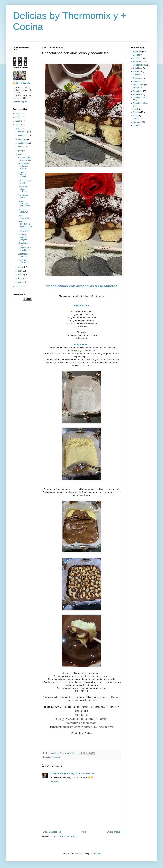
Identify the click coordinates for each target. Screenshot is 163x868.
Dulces (136, 71)
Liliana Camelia (23, 83)
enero (21, 282)
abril (20, 271)
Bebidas (137, 55)
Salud (136, 116)
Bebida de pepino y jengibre (23, 237)
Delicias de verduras (23, 211)
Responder (54, 781)
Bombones (56, 757)
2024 (18, 117)
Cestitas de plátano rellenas (23, 189)
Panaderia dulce (140, 98)
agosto (21, 147)
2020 (18, 287)
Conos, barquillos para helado (24, 203)
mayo (21, 267)
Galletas (137, 75)
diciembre (23, 132)
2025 (18, 113)
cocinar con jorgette (59, 773)
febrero (22, 278)
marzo (21, 275)
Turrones (137, 122)
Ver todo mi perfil (20, 102)
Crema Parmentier (24, 217)
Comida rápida (139, 65)
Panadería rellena (141, 103)
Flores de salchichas (23, 261)
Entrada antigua (113, 832)
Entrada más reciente (52, 832)
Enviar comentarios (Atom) (66, 837)
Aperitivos (137, 52)
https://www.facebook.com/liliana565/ (82, 719)
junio (21, 154)
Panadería (138, 94)
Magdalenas (138, 85)
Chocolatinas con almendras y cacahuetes (24, 247)
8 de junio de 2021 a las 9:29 (82, 773)
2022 (18, 125)
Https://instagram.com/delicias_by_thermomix (81, 727)
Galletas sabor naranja (24, 255)
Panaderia (138, 91)
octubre (22, 139)
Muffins (136, 88)
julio (20, 151)
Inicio (84, 832)
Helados (137, 81)
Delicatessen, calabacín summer (24, 166)
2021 (18, 128)
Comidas (137, 68)
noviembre (23, 136)
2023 (18, 121)
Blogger (97, 854)
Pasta (136, 109)
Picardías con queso (24, 196)
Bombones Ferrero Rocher (22, 174)
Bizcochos (138, 58)
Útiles (136, 125)
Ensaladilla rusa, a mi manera (25, 159)
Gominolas (138, 78)
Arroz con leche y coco (24, 182)
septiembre (23, 143)
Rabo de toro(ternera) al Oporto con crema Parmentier (25, 226)
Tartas (136, 119)
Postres (136, 112)
